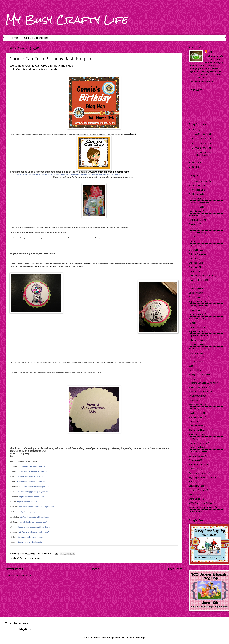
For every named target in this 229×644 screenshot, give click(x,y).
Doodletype (194, 293)
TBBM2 (192, 482)
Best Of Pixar (195, 211)
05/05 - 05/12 (202, 134)
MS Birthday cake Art (199, 387)
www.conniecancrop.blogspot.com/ (110, 172)
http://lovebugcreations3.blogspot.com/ (32, 482)
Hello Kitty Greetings (199, 340)
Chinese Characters (198, 254)
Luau (191, 366)
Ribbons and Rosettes (199, 430)
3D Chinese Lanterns (199, 181)
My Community (196, 396)
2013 (195, 130)
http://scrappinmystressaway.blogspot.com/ (33, 527)
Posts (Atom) (25, 576)
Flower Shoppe (196, 314)
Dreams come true (197, 297)
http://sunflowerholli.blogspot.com (30, 537)
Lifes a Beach (195, 357)
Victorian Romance (198, 490)
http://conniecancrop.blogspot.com (31, 466)
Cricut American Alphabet (201, 276)
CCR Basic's (194, 246)
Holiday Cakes (195, 344)
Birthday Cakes (196, 220)
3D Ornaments (196, 185)
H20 (191, 323)
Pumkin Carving (196, 426)
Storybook (194, 460)
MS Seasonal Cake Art (199, 391)
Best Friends (195, 207)
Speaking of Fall (196, 452)
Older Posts (175, 569)
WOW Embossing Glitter (200, 503)
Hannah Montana (197, 327)
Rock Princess (195, 434)
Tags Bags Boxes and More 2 (202, 477)
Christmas (194, 259)
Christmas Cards (197, 263)
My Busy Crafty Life (67, 19)
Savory (192, 439)
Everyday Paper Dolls (199, 306)
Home (14, 38)
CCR (191, 241)
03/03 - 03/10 (202, 148)
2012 (195, 162)
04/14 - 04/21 (202, 143)
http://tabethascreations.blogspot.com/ (34, 517)
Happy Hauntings (197, 336)
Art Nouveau (195, 194)
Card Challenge (196, 233)
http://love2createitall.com (27, 502)
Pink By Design (196, 413)
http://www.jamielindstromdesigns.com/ (34, 532)
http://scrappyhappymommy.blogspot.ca (32, 492)
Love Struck (194, 361)
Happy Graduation (197, 331)
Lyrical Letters (195, 370)
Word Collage (195, 499)
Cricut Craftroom (197, 280)
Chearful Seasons (197, 250)
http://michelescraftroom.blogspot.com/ (34, 487)
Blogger (142, 638)
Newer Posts (14, 569)
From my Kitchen (197, 318)
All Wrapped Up (196, 190)
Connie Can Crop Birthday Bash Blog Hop (53, 59)
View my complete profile (201, 82)
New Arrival (194, 400)
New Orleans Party (197, 404)
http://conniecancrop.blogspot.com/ (33, 233)
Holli (133, 134)
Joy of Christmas (197, 353)
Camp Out (193, 228)
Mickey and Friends (198, 374)
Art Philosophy (196, 198)
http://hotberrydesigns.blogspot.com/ (34, 512)
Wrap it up (194, 512)
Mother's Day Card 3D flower (202, 383)
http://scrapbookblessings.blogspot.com (33, 471)
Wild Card (193, 494)
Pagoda (192, 409)
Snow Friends (195, 447)
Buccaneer (194, 224)
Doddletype (194, 288)
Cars (191, 237)
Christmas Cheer (197, 267)
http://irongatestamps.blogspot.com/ (31, 476)
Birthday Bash (195, 215)
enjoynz (122, 638)
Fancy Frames (195, 310)
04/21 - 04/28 (202, 138)
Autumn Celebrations (199, 203)
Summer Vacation (197, 464)
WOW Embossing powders (30, 558)
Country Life (195, 271)
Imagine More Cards (198, 349)
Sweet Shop (195, 469)
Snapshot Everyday (198, 443)
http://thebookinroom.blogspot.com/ (33, 522)
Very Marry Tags (196, 486)
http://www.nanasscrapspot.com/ (32, 497)
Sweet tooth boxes (198, 473)
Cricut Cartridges (36, 38)
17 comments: (45, 553)
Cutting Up (194, 284)
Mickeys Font (195, 379)
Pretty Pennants (197, 417)
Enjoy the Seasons (198, 301)
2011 (195, 167)
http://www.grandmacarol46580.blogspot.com (36, 507)
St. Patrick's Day (196, 456)
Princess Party (196, 421)
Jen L (210, 52)
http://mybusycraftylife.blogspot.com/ (31, 542)
